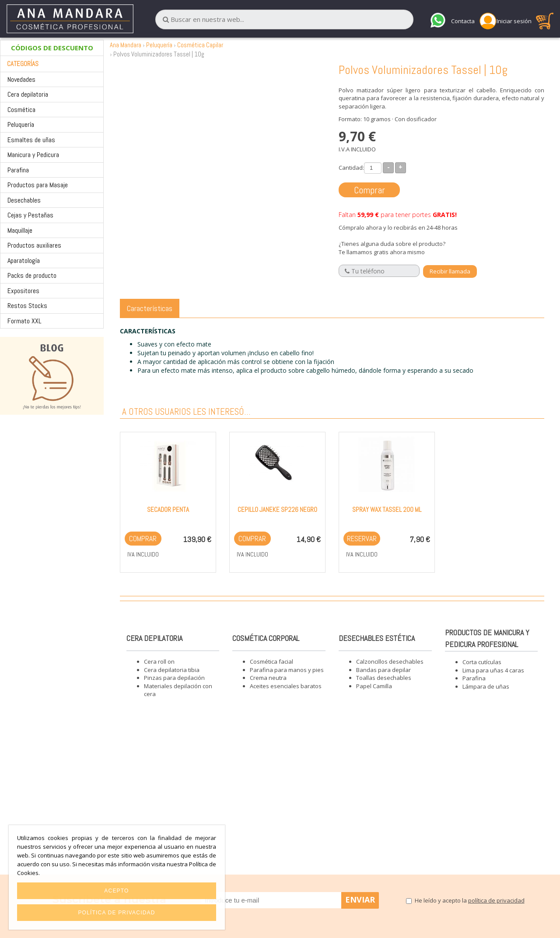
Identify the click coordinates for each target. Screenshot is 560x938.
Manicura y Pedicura (33, 155)
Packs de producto (32, 275)
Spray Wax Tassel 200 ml (387, 509)
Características (150, 308)
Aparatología (24, 261)
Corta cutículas (482, 662)
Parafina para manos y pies (287, 670)
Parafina (18, 170)
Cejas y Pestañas (30, 215)
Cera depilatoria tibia (172, 670)
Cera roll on (159, 661)
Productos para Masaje (38, 185)
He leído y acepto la (470, 900)
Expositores (23, 291)
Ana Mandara (126, 45)
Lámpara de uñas (486, 686)
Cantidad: (351, 168)
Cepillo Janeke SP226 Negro (277, 509)
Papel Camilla (374, 686)
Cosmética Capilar (200, 45)
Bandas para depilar (383, 670)
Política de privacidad (116, 913)
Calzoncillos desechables (390, 661)
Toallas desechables (384, 678)
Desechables (24, 200)
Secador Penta (168, 509)
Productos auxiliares (34, 245)
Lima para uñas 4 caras (493, 670)
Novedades (21, 79)
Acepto (116, 891)
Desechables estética (377, 638)
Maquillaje (20, 230)
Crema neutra (268, 678)
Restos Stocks (27, 306)
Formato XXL (24, 321)
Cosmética (21, 110)
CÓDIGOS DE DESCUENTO (52, 48)
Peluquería (21, 124)
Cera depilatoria (28, 94)
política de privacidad (496, 900)
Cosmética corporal (266, 638)
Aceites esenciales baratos (286, 686)
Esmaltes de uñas (31, 140)
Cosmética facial (271, 661)
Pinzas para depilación (174, 678)
